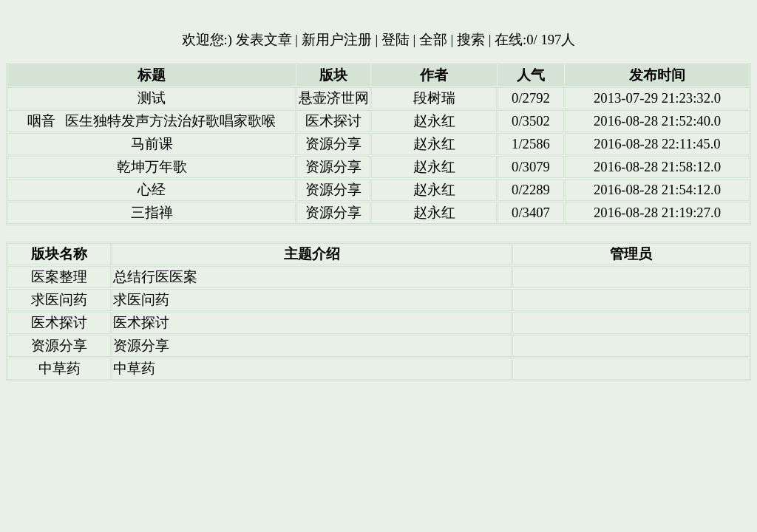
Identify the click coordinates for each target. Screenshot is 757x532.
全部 (433, 40)
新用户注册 (337, 40)
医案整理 (59, 277)
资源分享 (333, 144)
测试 (152, 98)
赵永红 (434, 121)
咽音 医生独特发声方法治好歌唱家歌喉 (152, 121)
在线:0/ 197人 (535, 40)
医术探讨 (333, 121)
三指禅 (152, 212)
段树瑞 (434, 98)
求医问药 (59, 300)
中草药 (60, 368)
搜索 (471, 40)
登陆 (396, 40)
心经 (152, 190)
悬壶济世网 (334, 98)
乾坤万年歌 (152, 167)
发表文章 (264, 40)
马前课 (152, 144)
